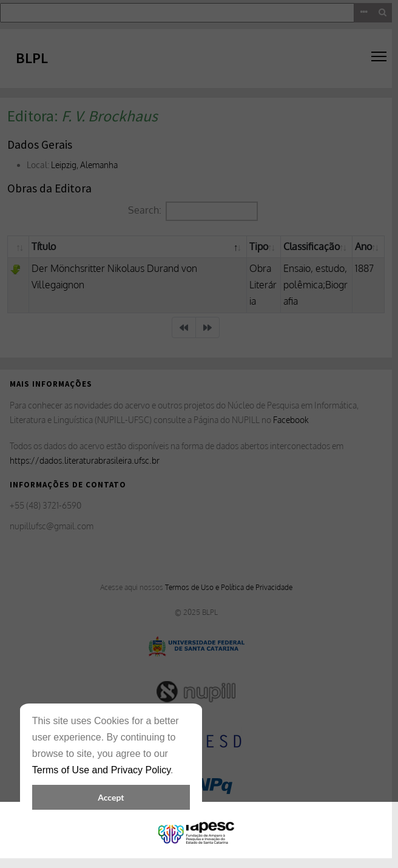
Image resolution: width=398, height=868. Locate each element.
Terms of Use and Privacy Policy (101, 770)
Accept (111, 797)
